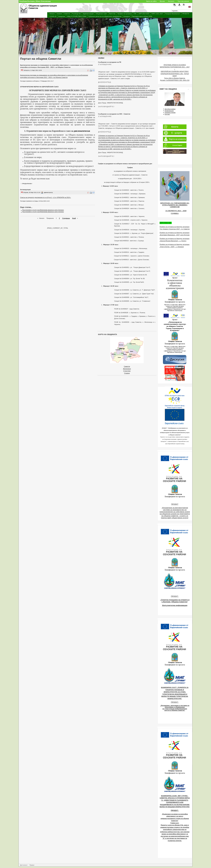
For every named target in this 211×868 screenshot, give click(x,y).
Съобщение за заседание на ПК (110, 62)
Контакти (171, 1)
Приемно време (170, 112)
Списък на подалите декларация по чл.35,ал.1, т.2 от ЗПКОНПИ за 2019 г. (46, 197)
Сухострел (127, 371)
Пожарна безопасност (173, 14)
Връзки (162, 1)
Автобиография (170, 109)
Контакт (167, 114)
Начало (52, 14)
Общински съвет (101, 14)
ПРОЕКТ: (175, 596)
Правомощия (169, 111)
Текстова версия (183, 1)
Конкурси (127, 16)
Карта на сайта (151, 1)
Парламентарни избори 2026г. (142, 16)
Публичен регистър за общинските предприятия (105, 16)
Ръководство (76, 14)
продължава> (27, 184)
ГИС (135, 14)
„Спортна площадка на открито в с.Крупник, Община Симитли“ (175, 601)
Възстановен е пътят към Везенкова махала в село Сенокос (43, 210)
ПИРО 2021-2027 (157, 14)
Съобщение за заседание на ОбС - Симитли (114, 114)
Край (74, 218)
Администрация (88, 14)
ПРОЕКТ (175, 504)
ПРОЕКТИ (186, 14)
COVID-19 (53, 16)
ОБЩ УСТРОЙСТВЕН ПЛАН (77, 16)
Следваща (66, 218)
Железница (127, 369)
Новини (59, 14)
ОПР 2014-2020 (144, 14)
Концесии (62, 16)
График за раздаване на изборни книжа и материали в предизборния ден (125, 164)
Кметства (112, 14)
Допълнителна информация (175, 605)
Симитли (67, 14)
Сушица (127, 373)
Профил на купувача (125, 14)
